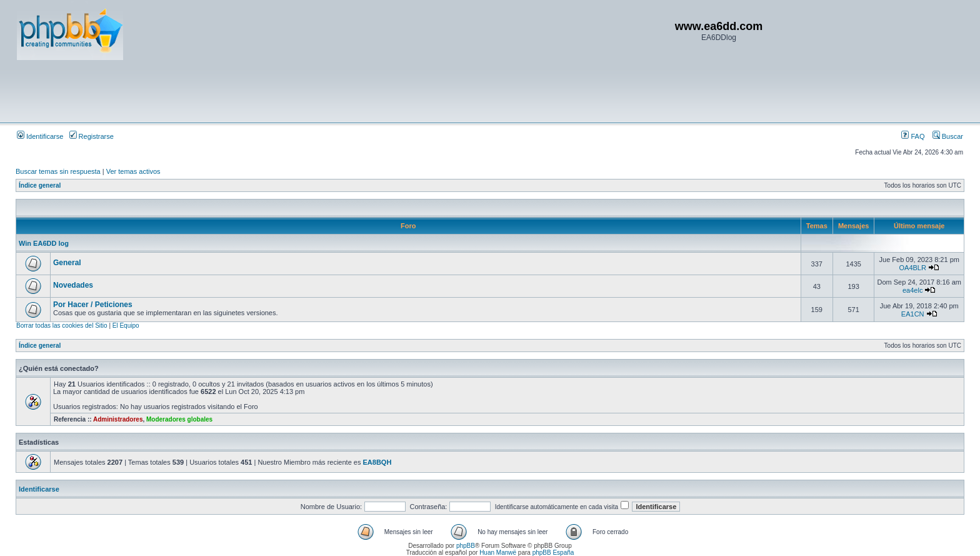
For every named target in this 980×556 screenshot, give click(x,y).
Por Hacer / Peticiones (93, 305)
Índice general (40, 185)
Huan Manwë (498, 553)
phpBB (466, 546)
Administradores (118, 419)
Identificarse (40, 136)
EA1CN (913, 314)
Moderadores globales (179, 419)
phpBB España (553, 553)
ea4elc (912, 290)
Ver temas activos (133, 171)
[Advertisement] (244, 91)
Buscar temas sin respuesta (58, 171)
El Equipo (126, 326)
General (67, 263)
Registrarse (92, 136)
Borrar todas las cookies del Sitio (62, 326)
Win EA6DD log (44, 243)
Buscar (948, 136)
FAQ (913, 136)
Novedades (73, 285)
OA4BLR (912, 268)
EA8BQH (377, 462)
